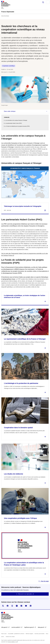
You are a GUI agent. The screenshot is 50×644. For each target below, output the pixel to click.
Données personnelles (40, 634)
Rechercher (43, 2)
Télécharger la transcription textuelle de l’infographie (23, 206)
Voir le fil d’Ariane (5, 16)
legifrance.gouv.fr (29, 627)
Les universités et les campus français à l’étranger (16, 120)
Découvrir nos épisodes (25, 594)
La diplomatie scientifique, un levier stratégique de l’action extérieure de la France (25, 296)
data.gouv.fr (41, 627)
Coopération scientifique (8, 66)
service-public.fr (16, 627)
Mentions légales (29, 634)
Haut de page (45, 581)
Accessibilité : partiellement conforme (16, 634)
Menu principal (48, 2)
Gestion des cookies (10, 637)
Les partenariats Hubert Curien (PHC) (14, 123)
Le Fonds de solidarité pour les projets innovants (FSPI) (17, 126)
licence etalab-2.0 (12, 642)
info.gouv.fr (5, 627)
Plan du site (4, 634)
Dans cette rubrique (10, 111)
